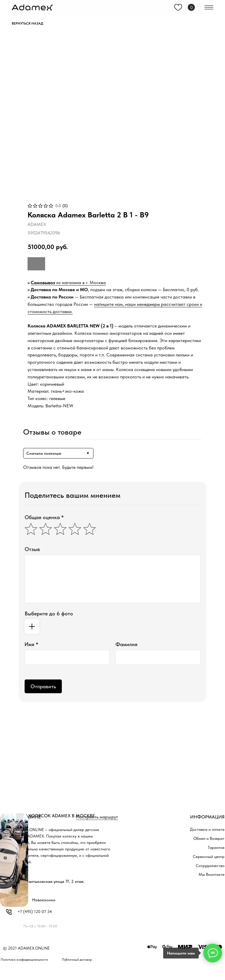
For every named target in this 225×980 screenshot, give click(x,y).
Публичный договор (77, 960)
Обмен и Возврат (209, 838)
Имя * (31, 644)
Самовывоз (43, 283)
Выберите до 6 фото (49, 613)
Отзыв (32, 549)
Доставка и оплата (207, 829)
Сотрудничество (210, 866)
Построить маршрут (97, 817)
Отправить (43, 686)
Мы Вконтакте (212, 874)
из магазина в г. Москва (80, 283)
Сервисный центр (209, 857)
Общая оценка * (44, 517)
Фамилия (126, 644)
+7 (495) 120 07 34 (35, 912)
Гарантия (216, 847)
